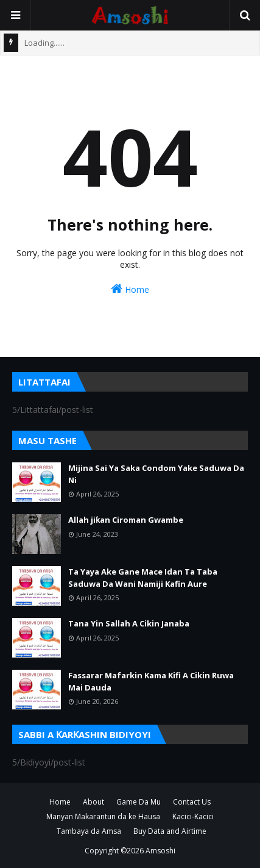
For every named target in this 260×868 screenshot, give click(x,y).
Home (130, 289)
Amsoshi (160, 851)
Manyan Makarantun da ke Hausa (103, 816)
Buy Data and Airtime (170, 831)
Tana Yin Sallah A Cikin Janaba (129, 623)
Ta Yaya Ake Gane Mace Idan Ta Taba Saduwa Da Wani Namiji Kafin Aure (143, 578)
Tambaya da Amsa (89, 831)
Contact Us (192, 802)
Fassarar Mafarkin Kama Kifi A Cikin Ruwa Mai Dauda (151, 681)
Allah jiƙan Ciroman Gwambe (126, 520)
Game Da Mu (139, 802)
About (93, 802)
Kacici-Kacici (193, 816)
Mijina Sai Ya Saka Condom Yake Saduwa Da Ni (156, 474)
